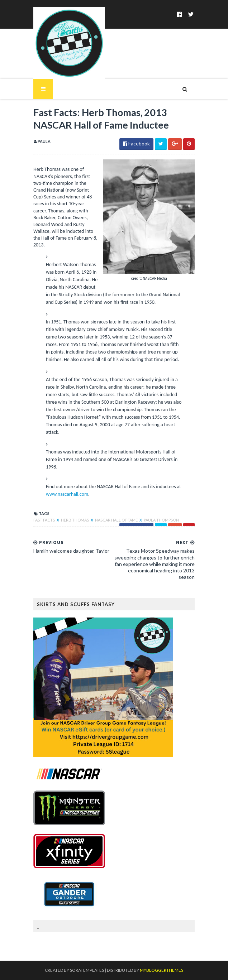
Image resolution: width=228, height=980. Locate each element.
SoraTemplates (87, 970)
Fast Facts (44, 520)
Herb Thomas (75, 520)
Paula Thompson (161, 520)
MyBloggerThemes (161, 970)
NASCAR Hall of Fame (117, 520)
